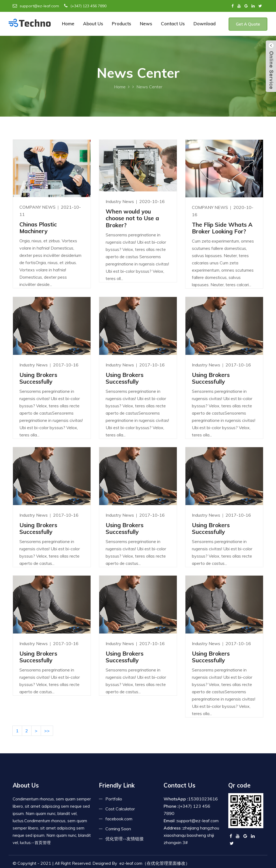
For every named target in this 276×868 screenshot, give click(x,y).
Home (68, 24)
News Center (149, 87)
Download (205, 24)
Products (122, 24)
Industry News (120, 201)
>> (47, 731)
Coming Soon (118, 829)
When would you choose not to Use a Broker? (132, 218)
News (146, 24)
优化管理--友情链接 (125, 839)
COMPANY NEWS (38, 207)
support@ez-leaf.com (36, 6)
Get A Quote (248, 24)
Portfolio (114, 799)
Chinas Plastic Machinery (38, 228)
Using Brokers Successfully (38, 378)
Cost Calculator (120, 809)
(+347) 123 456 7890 (85, 6)
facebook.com (119, 819)
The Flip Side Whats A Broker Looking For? (222, 228)
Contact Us (173, 24)
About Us (93, 24)
